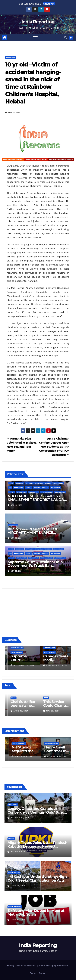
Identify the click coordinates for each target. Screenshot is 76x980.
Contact (42, 973)
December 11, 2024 (20, 665)
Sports (12, 492)
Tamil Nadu (22, 492)
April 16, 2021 (50, 711)
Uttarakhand (46, 492)
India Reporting (38, 22)
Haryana (29, 483)
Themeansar (63, 966)
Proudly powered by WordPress (22, 966)
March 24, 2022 (18, 711)
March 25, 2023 (20, 756)
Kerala (29, 488)
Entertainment (16, 743)
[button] (65, 38)
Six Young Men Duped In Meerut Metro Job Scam (36, 912)
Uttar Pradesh (15, 907)
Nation (37, 488)
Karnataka (11, 57)
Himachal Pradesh (43, 483)
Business (19, 483)
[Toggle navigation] (35, 38)
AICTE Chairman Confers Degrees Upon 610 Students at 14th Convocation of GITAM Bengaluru (54, 447)
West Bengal (60, 492)
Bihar (11, 483)
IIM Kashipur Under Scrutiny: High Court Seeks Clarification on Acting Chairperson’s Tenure (38, 880)
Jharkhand (58, 483)
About (33, 973)
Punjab (45, 488)
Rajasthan (56, 488)
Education (13, 805)
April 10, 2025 (18, 920)
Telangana (33, 492)
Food (10, 698)
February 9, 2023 (53, 756)
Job (10, 488)
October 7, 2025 (19, 852)
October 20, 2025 (20, 818)
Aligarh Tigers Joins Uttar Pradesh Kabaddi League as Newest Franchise (37, 846)
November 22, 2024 (53, 665)
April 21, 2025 (18, 886)
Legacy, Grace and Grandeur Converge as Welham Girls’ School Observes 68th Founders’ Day (37, 812)
